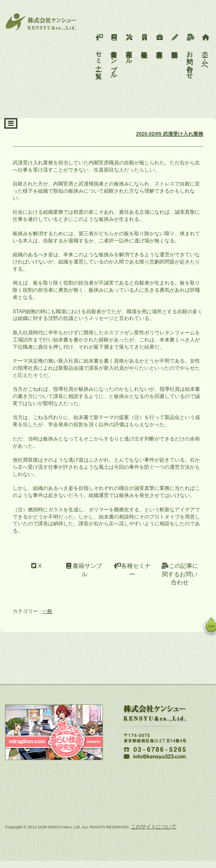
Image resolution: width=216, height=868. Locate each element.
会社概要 (144, 40)
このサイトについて (154, 827)
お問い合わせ (190, 54)
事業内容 (160, 40)
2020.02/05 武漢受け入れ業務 (170, 134)
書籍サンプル (114, 54)
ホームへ (205, 51)
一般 (47, 611)
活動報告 (175, 40)
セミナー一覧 (99, 51)
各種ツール (129, 47)
